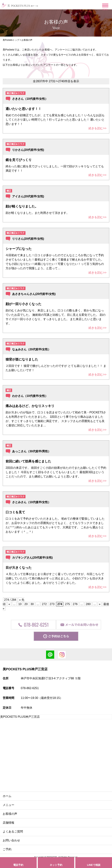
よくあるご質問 (13, 832)
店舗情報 (8, 823)
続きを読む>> (97, 128)
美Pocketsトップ (11, 40)
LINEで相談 (94, 865)
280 (88, 604)
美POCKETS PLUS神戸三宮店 (20, 717)
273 (52, 604)
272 (44, 604)
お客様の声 (10, 814)
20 (26, 604)
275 (67, 604)
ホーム (7, 796)
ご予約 (7, 849)
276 (75, 604)
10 (20, 604)
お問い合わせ (11, 840)
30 (32, 604)
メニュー (8, 805)
